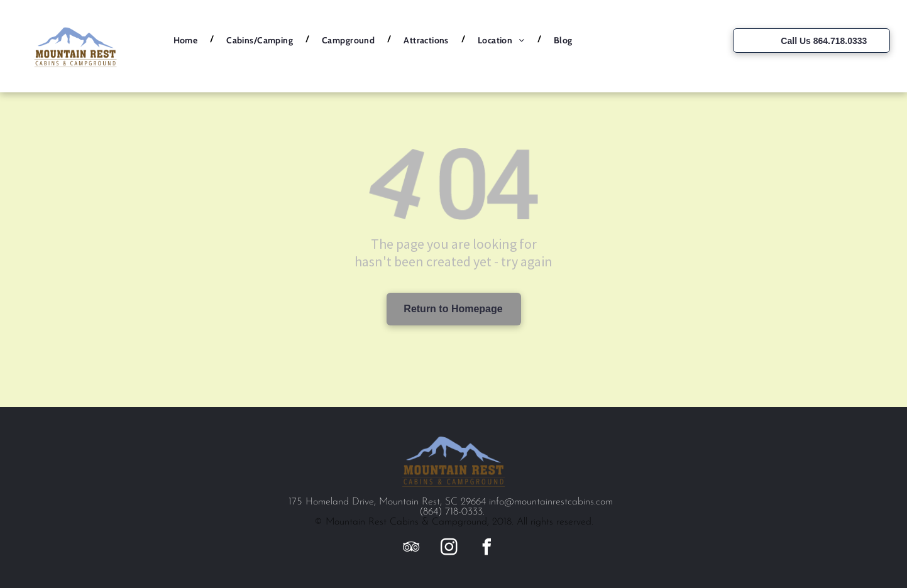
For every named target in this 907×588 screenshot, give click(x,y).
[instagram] (449, 549)
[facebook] (486, 549)
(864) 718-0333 (451, 512)
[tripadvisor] (411, 549)
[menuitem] (188, 40)
